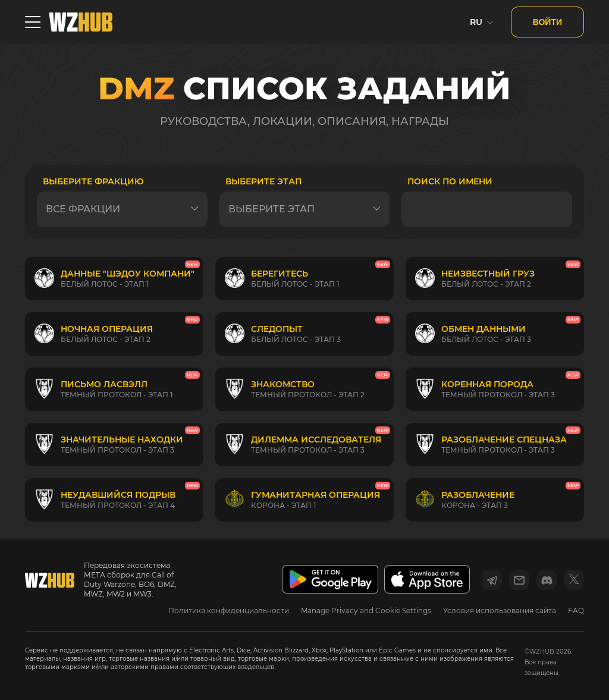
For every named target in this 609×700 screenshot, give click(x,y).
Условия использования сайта (500, 610)
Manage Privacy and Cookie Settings (366, 610)
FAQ (576, 610)
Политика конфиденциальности (229, 610)
